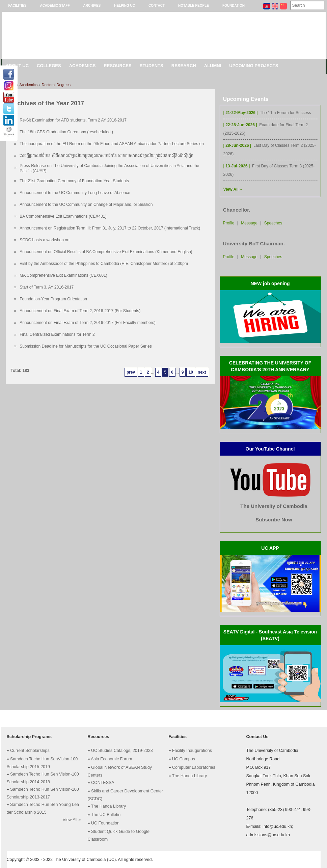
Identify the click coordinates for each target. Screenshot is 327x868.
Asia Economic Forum (111, 759)
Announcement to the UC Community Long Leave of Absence (75, 193)
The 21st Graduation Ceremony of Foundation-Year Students (74, 181)
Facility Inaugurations (192, 751)
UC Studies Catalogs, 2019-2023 (122, 751)
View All (70, 820)
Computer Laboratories (194, 767)
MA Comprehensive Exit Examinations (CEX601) (63, 275)
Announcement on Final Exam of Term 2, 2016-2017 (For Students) (80, 311)
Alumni (213, 66)
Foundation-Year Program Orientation (53, 299)
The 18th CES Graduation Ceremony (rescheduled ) (66, 132)
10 (190, 372)
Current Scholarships (30, 751)
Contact (157, 6)
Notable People (194, 6)
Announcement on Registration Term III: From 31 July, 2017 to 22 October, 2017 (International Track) (110, 228)
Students (152, 66)
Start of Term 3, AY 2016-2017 (47, 287)
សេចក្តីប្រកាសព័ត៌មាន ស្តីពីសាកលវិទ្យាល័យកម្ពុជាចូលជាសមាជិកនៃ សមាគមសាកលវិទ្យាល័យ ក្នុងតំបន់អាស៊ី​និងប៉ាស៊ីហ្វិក (106, 156)
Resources (117, 66)
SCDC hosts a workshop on (44, 240)
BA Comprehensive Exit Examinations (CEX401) (63, 216)
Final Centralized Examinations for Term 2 (57, 334)
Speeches (273, 223)
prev (131, 372)
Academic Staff (55, 6)
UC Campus (184, 759)
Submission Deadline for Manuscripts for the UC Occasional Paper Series (86, 346)
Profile (229, 223)
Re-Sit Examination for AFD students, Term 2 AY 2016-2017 (73, 120)
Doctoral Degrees (56, 85)
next (202, 372)
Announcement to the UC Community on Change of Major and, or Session (86, 205)
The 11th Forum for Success (285, 113)
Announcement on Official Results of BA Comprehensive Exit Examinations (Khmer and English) (106, 252)
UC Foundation (105, 823)
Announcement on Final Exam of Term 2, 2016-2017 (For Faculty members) (88, 323)
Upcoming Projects (254, 66)
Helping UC (125, 6)
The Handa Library (109, 806)
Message (249, 223)
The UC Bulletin (106, 815)
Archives (92, 6)
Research (184, 66)
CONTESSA (103, 783)
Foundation (234, 6)
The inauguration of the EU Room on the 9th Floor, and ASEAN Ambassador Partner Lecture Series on (112, 144)
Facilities (18, 6)
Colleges (49, 66)
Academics (83, 66)
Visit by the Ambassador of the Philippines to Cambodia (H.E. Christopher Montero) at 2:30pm (104, 264)
